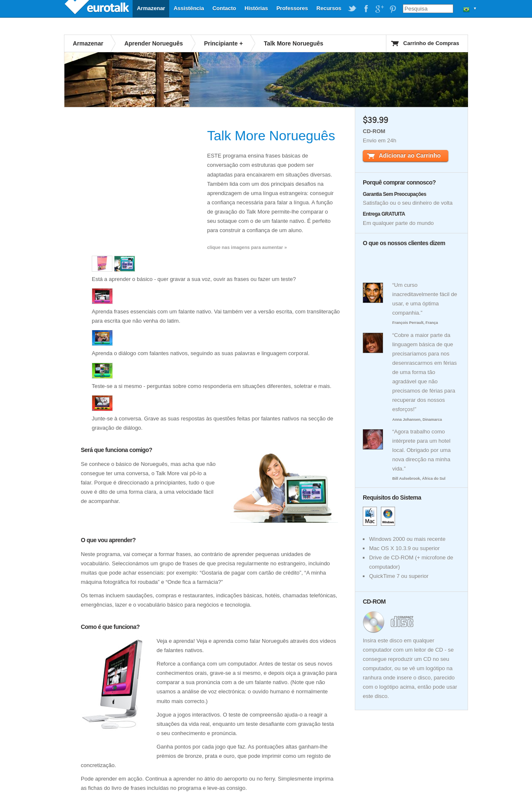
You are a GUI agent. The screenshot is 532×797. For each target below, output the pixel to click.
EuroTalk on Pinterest (393, 9)
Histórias (256, 8)
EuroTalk (98, 8)
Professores (292, 8)
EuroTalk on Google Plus (379, 9)
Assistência (189, 8)
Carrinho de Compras (431, 43)
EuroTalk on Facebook (366, 9)
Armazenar (151, 8)
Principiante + (223, 43)
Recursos (329, 8)
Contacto (224, 8)
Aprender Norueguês (153, 43)
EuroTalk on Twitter (352, 9)
